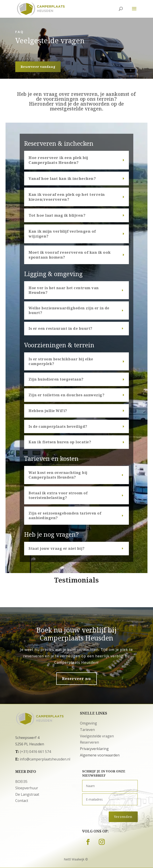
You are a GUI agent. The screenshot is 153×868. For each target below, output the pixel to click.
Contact (22, 801)
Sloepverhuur (27, 788)
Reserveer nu (76, 678)
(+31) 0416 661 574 (35, 752)
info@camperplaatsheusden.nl (45, 759)
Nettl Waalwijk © (76, 859)
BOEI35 (21, 782)
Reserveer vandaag (38, 67)
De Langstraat (27, 794)
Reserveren (89, 742)
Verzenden (123, 817)
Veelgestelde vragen (97, 736)
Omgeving (88, 723)
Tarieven (87, 730)
